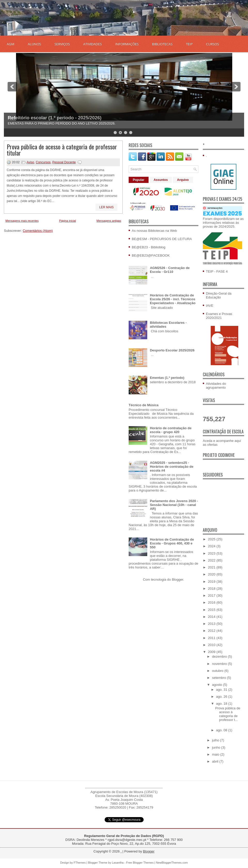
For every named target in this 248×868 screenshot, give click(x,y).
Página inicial (68, 221)
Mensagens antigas (109, 221)
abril (216, 761)
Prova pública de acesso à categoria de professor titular (62, 150)
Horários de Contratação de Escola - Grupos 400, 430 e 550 (172, 543)
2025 (212, 539)
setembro (220, 678)
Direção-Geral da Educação (219, 295)
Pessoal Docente (64, 162)
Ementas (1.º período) (167, 378)
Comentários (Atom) (38, 231)
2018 (212, 589)
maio (216, 754)
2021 (212, 567)
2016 (212, 602)
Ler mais (106, 207)
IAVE (210, 306)
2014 (212, 617)
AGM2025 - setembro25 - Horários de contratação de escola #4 (172, 467)
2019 (212, 582)
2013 (212, 624)
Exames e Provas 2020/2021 (219, 316)
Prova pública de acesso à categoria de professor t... (228, 714)
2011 (212, 638)
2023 (212, 553)
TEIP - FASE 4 (217, 271)
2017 (212, 596)
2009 (212, 652)
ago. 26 (222, 697)
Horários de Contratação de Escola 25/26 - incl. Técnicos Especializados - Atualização (173, 299)
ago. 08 (222, 730)
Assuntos (161, 180)
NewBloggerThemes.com (172, 863)
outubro (218, 671)
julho (216, 740)
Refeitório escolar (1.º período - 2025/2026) (55, 118)
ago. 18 (222, 704)
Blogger (177, 579)
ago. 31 (222, 690)
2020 (212, 574)
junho (217, 747)
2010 (212, 645)
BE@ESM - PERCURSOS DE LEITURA (162, 239)
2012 (212, 631)
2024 (212, 546)
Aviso (30, 162)
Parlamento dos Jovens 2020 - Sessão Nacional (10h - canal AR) (174, 505)
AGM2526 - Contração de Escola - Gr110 (170, 270)
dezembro (220, 656)
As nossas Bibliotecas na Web (154, 231)
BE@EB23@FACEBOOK (151, 255)
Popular (139, 180)
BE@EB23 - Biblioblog (149, 247)
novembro (220, 664)
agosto (218, 685)
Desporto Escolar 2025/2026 (172, 350)
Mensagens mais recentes (22, 221)
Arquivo (183, 180)
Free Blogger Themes (140, 863)
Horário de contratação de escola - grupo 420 (171, 430)
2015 (212, 610)
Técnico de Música (144, 405)
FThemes (80, 863)
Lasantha (118, 863)
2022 (212, 560)
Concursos (43, 162)
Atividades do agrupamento (216, 386)
